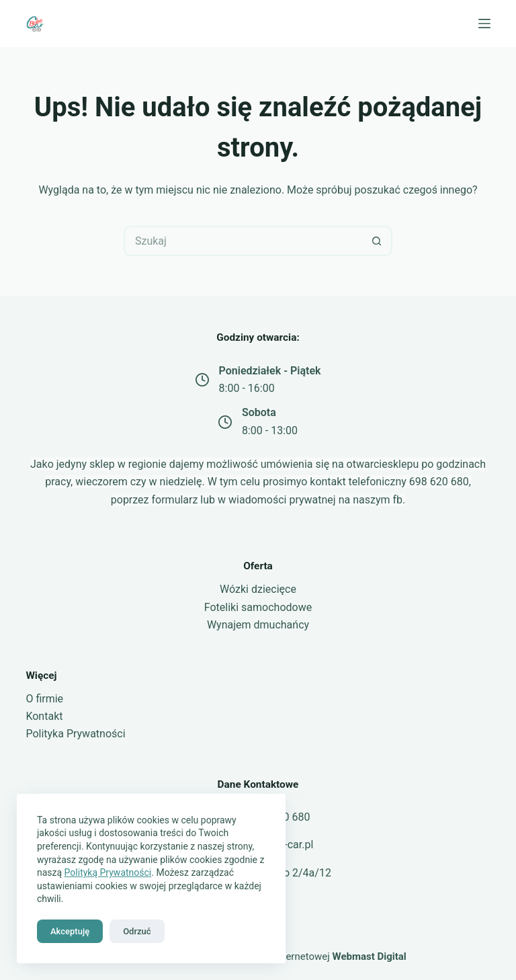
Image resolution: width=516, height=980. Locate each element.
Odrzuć (137, 931)
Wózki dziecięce (258, 589)
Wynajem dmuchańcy (258, 625)
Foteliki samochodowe (258, 607)
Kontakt (44, 716)
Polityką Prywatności (108, 872)
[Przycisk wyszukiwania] (377, 241)
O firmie (44, 699)
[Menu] (484, 24)
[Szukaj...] (243, 241)
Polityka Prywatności (75, 734)
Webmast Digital (370, 956)
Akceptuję (70, 931)
